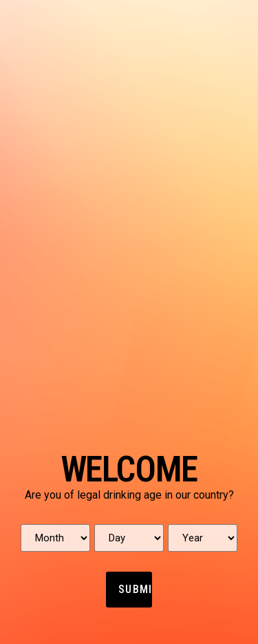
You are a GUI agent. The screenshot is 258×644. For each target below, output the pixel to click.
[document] (129, 322)
